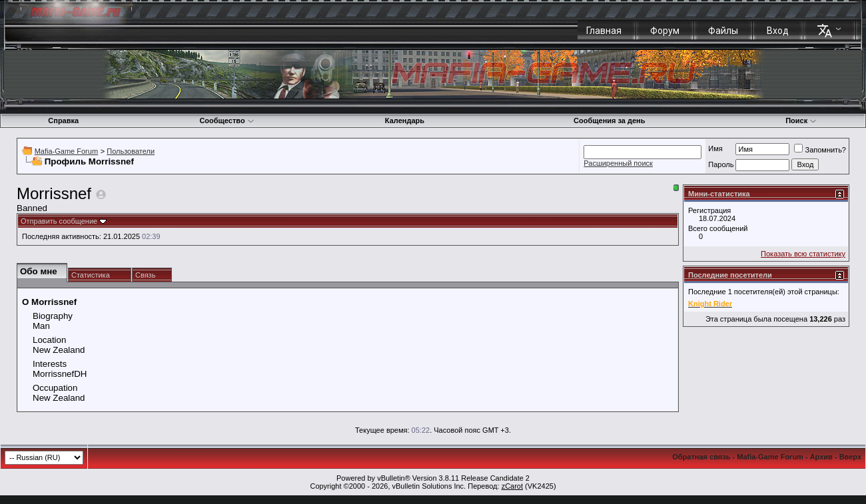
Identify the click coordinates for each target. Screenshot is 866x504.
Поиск (801, 121)
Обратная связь (701, 457)
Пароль (721, 164)
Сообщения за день (609, 121)
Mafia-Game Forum (66, 151)
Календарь (405, 121)
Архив (821, 457)
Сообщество (226, 121)
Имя (715, 148)
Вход (778, 31)
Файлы (723, 31)
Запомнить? (820, 150)
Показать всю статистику (803, 254)
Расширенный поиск (618, 163)
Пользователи (131, 151)
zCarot (512, 486)
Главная (604, 31)
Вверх (850, 457)
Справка (63, 121)
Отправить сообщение (59, 221)
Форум (665, 31)
